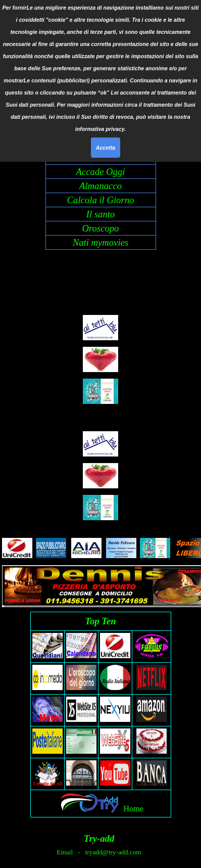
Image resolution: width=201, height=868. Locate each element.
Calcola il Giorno (101, 200)
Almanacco (100, 186)
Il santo (101, 214)
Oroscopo (101, 228)
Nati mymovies (100, 242)
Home (133, 809)
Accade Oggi (101, 172)
